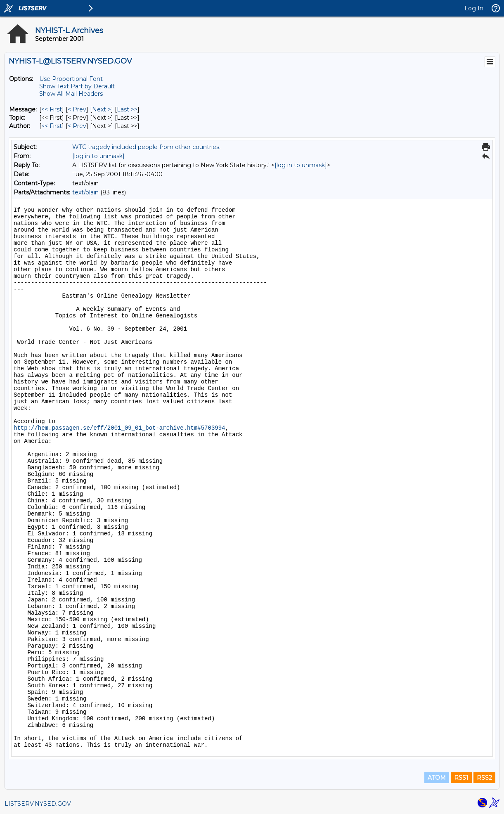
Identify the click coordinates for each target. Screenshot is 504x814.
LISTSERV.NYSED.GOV (38, 804)
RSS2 (484, 778)
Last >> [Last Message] (127, 109)
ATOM (437, 778)
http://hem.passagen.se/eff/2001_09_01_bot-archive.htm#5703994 (119, 428)
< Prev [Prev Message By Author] (77, 126)
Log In (474, 8)
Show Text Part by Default (77, 86)
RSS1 (461, 778)
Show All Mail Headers (71, 94)
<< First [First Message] (52, 109)
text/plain (85, 192)
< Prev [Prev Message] (77, 109)
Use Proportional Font (71, 79)
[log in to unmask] (98, 156)
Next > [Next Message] (102, 109)
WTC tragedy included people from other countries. (146, 147)
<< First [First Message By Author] (52, 126)
